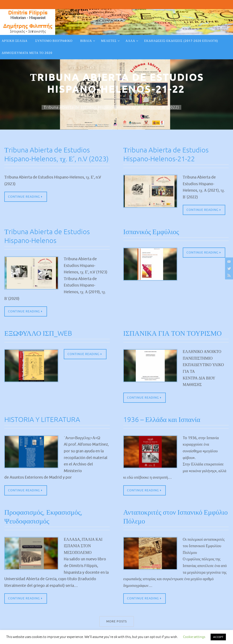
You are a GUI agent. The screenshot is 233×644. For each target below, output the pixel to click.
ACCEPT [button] (218, 637)
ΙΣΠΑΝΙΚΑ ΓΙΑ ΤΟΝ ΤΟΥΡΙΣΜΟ (176, 334)
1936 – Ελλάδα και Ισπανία (164, 420)
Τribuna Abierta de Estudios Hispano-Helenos (50, 236)
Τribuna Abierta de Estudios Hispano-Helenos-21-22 (169, 154)
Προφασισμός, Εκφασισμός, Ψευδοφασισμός (46, 517)
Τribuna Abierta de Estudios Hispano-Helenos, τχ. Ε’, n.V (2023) (50, 159)
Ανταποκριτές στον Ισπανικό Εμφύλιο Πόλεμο (165, 517)
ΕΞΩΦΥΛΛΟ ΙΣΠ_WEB (40, 334)
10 (137, 123)
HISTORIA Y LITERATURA (44, 420)
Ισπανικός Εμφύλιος (153, 232)
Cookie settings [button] (194, 637)
